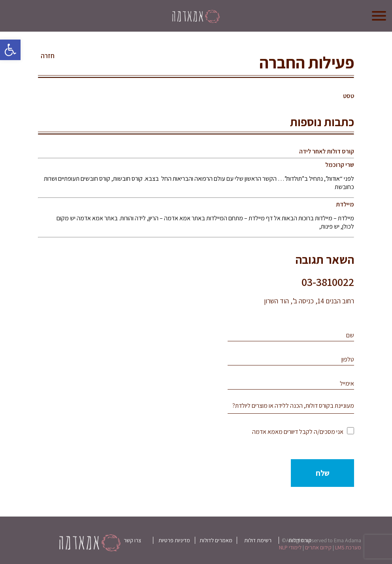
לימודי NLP (290, 547)
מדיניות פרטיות (174, 540)
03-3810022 (328, 282)
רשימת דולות (258, 540)
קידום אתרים (318, 547)
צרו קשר (132, 540)
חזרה (48, 56)
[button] (10, 50)
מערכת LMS (348, 547)
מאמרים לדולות (216, 540)
